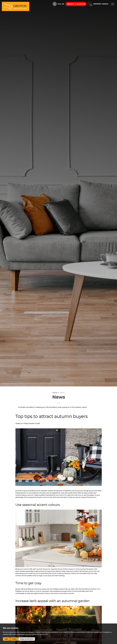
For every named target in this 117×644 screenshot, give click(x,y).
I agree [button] (6, 639)
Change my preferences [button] (27, 639)
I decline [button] (14, 639)
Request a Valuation (76, 4)
